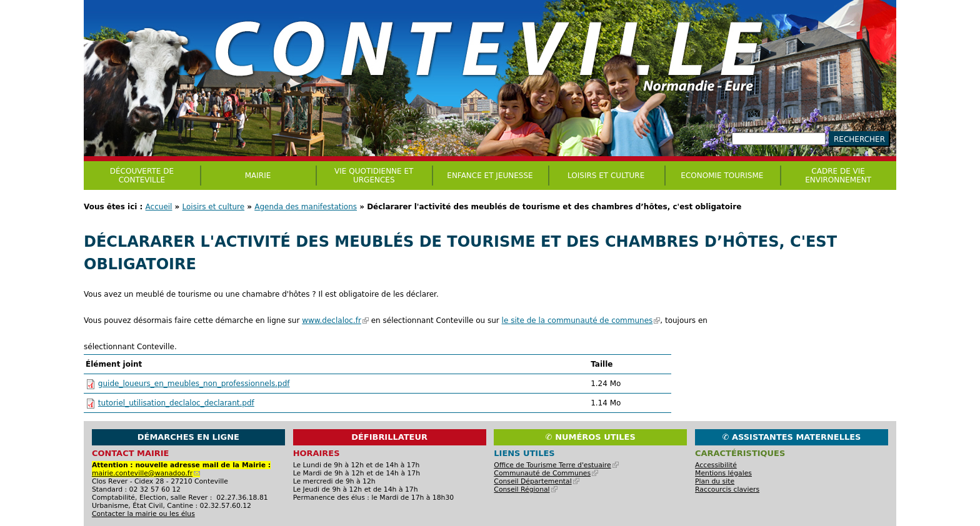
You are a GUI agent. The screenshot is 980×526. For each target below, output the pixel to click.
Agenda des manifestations (306, 207)
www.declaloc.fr (335, 320)
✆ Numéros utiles (591, 437)
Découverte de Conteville (142, 176)
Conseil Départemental (536, 481)
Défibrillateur (389, 437)
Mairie (258, 176)
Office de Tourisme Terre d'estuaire (556, 465)
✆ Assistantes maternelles (792, 437)
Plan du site (715, 481)
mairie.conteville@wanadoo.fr (146, 473)
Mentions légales (723, 473)
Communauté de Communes (546, 473)
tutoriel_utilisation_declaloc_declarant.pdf (176, 403)
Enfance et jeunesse (490, 176)
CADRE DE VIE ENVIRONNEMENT (838, 176)
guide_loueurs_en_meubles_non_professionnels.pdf (194, 384)
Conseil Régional (525, 489)
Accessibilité (716, 465)
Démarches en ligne (188, 437)
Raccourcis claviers (727, 489)
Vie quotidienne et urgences (374, 176)
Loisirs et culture (214, 207)
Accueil (159, 207)
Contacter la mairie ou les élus (143, 514)
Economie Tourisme (722, 176)
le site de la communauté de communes (581, 320)
